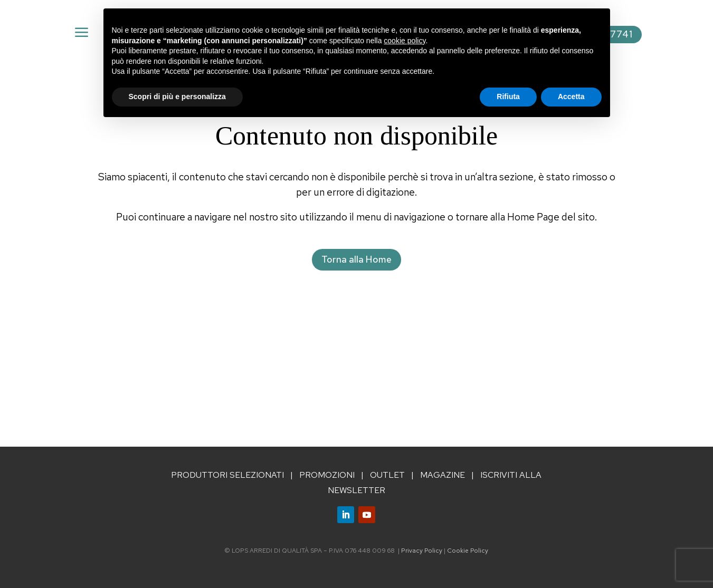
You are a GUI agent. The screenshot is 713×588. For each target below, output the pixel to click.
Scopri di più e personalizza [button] (177, 97)
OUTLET (387, 475)
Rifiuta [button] (508, 97)
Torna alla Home (356, 259)
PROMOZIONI (327, 475)
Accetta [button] (571, 97)
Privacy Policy (422, 551)
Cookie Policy (468, 551)
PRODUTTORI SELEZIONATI (227, 475)
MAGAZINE (443, 475)
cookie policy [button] (405, 41)
